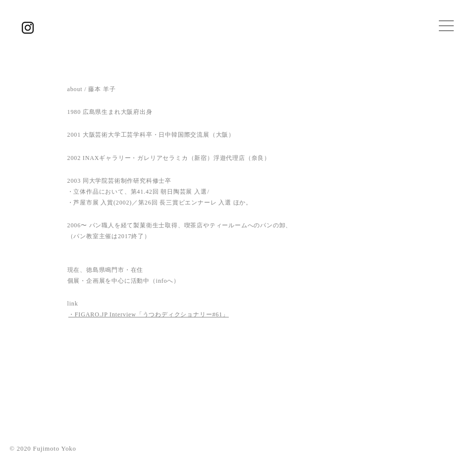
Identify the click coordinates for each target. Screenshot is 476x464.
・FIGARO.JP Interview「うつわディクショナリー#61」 (149, 314)
